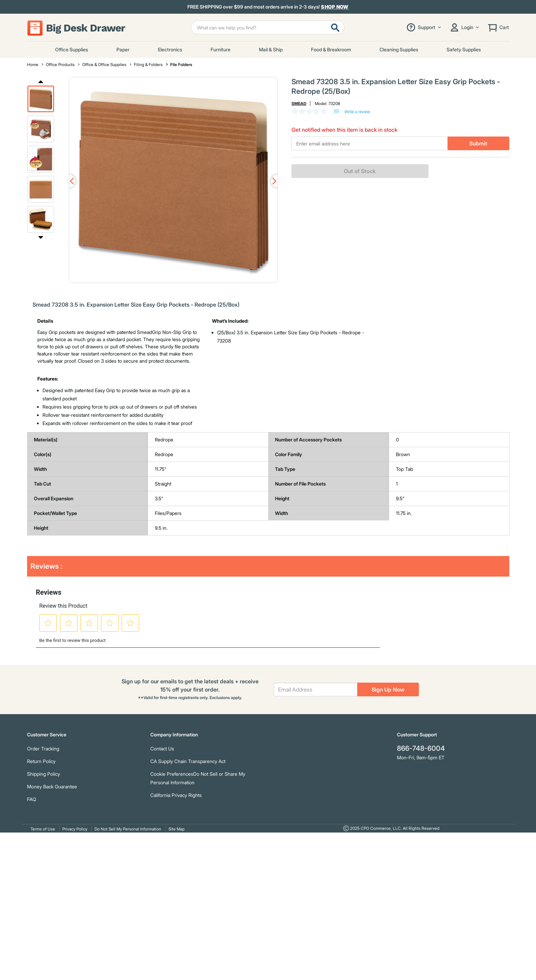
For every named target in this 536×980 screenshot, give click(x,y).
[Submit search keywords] (335, 27)
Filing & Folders (148, 65)
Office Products (60, 65)
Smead (299, 104)
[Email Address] (316, 689)
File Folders (181, 65)
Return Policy (41, 761)
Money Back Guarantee (52, 786)
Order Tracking (43, 749)
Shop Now (335, 7)
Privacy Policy (75, 829)
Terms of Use (43, 829)
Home (33, 65)
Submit (478, 143)
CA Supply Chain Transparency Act (188, 761)
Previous (41, 81)
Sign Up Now (388, 689)
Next (41, 237)
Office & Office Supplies (104, 65)
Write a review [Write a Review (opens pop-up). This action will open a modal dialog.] (357, 112)
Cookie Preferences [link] (172, 774)
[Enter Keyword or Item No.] (268, 27)
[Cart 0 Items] (498, 27)
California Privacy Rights (176, 795)
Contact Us (162, 749)
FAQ (32, 799)
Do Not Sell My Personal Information (128, 829)
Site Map (177, 829)
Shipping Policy (43, 774)
